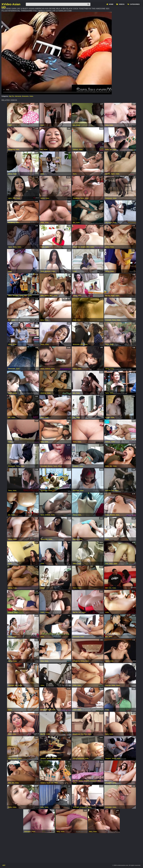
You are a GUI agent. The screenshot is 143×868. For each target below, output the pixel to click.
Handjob (43, 758)
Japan (113, 174)
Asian (31, 96)
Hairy (107, 125)
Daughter (15, 296)
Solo (107, 564)
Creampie (108, 320)
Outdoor (43, 783)
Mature (47, 296)
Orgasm (15, 758)
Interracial (18, 96)
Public (42, 612)
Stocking (43, 393)
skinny (10, 174)
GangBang (11, 149)
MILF (88, 247)
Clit (106, 223)
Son (80, 612)
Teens (82, 198)
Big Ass (75, 539)
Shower (50, 466)
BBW (42, 296)
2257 (4, 865)
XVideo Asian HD (11, 4)
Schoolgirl (44, 466)
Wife (14, 198)
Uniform (48, 369)
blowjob (83, 247)
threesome (25, 96)
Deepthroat (76, 247)
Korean (107, 417)
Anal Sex (108, 490)
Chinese (75, 149)
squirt (10, 198)
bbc (74, 125)
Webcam (48, 271)
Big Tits (12, 96)
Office (10, 296)
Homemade (12, 369)
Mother (81, 781)
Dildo (10, 734)
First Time (76, 490)
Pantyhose (109, 198)
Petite (107, 149)
